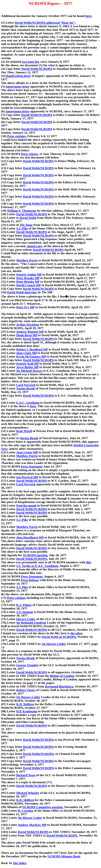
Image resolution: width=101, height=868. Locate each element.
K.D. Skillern (25, 704)
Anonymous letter (17, 86)
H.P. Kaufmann (27, 711)
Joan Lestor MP (27, 452)
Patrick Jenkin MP (29, 274)
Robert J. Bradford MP (32, 349)
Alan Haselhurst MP (30, 537)
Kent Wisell (24, 431)
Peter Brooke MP (28, 278)
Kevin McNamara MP (31, 356)
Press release (29, 154)
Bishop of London (62, 676)
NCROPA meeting (35, 555)
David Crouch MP (29, 285)
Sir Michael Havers (29, 371)
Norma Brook (26, 388)
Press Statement (32, 466)
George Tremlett (27, 665)
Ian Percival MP (27, 477)
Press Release (30, 580)
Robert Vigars (26, 690)
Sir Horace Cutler (54, 644)
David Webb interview (22, 292)
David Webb (28, 218)
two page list (30, 62)
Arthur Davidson (28, 325)
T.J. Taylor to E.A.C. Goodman (37, 566)
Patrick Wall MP (28, 364)
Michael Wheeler (28, 793)
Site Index (20, 863)
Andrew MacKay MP (32, 825)
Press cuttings (16, 136)
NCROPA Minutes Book (64, 856)
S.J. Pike (22, 228)
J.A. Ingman (25, 612)
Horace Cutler (26, 619)
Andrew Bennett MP (30, 332)
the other (76, 633)
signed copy (34, 246)
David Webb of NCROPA (59, 637)
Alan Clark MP (26, 353)
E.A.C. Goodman (28, 403)
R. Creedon (26, 811)
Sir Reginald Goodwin (31, 623)
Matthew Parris (27, 260)
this (88, 562)
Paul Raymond (26, 505)
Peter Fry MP (25, 307)
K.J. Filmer (24, 605)
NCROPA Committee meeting (42, 807)
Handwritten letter (18, 76)
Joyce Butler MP (27, 367)
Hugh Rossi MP (27, 335)
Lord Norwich (26, 385)
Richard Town (26, 775)
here (89, 16)
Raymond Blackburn (59, 686)
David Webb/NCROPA (37, 69)
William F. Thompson (22, 211)
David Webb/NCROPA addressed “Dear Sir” (45, 23)
